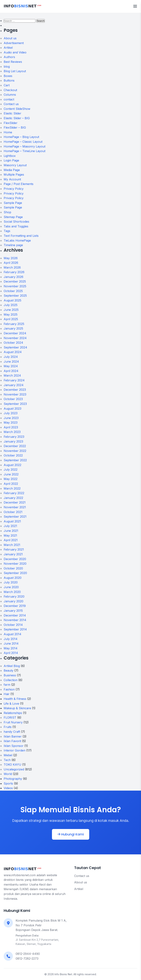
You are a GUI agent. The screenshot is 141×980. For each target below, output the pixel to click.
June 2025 (11, 310)
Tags (7, 231)
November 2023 (15, 394)
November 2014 (15, 620)
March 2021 (12, 545)
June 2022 (11, 474)
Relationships (13, 713)
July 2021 (10, 526)
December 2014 (15, 615)
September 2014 (15, 629)
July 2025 (11, 305)
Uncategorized (14, 769)
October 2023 (13, 399)
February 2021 (14, 549)
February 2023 (14, 437)
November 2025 (15, 286)
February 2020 (14, 596)
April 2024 (11, 371)
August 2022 (12, 465)
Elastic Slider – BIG (17, 118)
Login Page (11, 160)
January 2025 (13, 328)
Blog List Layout (15, 71)
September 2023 (15, 404)
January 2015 (13, 611)
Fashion (9, 689)
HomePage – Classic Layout (23, 142)
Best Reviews (13, 62)
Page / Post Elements (19, 184)
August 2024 (13, 352)
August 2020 (13, 578)
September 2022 (15, 460)
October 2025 (13, 291)
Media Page (12, 170)
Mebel (8, 755)
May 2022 (11, 479)
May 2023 (11, 422)
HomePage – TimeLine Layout (25, 151)
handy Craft (12, 732)
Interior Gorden (15, 750)
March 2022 (12, 488)
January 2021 (13, 554)
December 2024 (15, 333)
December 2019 (15, 606)
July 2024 (11, 357)
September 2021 (15, 517)
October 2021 (13, 512)
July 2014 (11, 639)
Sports (8, 783)
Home (8, 132)
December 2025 (15, 281)
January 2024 (14, 385)
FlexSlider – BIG (15, 127)
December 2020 (15, 559)
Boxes (8, 76)
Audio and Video (15, 52)
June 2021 (11, 531)
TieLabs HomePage (17, 240)
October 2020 (13, 568)
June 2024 (11, 362)
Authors (9, 57)
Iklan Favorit (12, 741)
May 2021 (10, 535)
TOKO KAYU (12, 765)
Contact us (11, 104)
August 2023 (12, 409)
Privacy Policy (14, 189)
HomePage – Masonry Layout (25, 146)
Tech (7, 760)
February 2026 (14, 272)
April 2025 (11, 319)
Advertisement (14, 43)
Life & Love (11, 704)
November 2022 (15, 451)
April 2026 (11, 263)
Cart (7, 85)
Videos (8, 788)
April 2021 (11, 540)
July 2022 (11, 470)
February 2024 (14, 380)
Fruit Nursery (13, 722)
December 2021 (15, 502)
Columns (10, 95)
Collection (11, 680)
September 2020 (15, 573)
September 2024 (15, 347)
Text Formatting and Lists (21, 236)
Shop (7, 212)
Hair (7, 694)
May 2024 (11, 366)
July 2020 (11, 582)
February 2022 (14, 493)
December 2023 (15, 390)
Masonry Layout (15, 165)
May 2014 (11, 648)
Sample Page (13, 203)
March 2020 (12, 592)
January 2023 (13, 441)
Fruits (8, 727)
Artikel (8, 48)
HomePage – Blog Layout (21, 137)
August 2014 (12, 634)
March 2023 (12, 432)
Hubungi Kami (71, 834)
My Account (12, 179)
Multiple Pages (14, 175)
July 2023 (11, 413)
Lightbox (10, 156)
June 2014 (11, 643)
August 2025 (12, 300)
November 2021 (15, 507)
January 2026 (13, 277)
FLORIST (10, 718)
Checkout (10, 90)
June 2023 (11, 418)
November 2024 (15, 338)
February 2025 (14, 324)
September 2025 (15, 296)
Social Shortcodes (16, 222)
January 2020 (13, 601)
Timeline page (13, 245)
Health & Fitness (15, 699)
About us (10, 38)
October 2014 (13, 625)
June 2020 (11, 587)
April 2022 (11, 484)
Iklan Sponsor (14, 746)
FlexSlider (11, 123)
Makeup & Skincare (17, 708)
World (8, 774)
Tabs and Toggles (16, 226)
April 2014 (11, 653)
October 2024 (13, 343)
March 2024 (12, 375)
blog (7, 66)
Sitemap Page (13, 217)
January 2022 (13, 498)
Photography (13, 779)
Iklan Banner (13, 736)
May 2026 (11, 258)
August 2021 (12, 521)
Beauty (9, 670)
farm (7, 685)
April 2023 (11, 427)
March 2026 (12, 267)
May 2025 (11, 314)
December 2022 (15, 446)
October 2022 (13, 455)
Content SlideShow (17, 109)
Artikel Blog (12, 666)
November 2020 (15, 564)
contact (9, 99)
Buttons (9, 80)
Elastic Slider (12, 113)
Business (10, 675)
